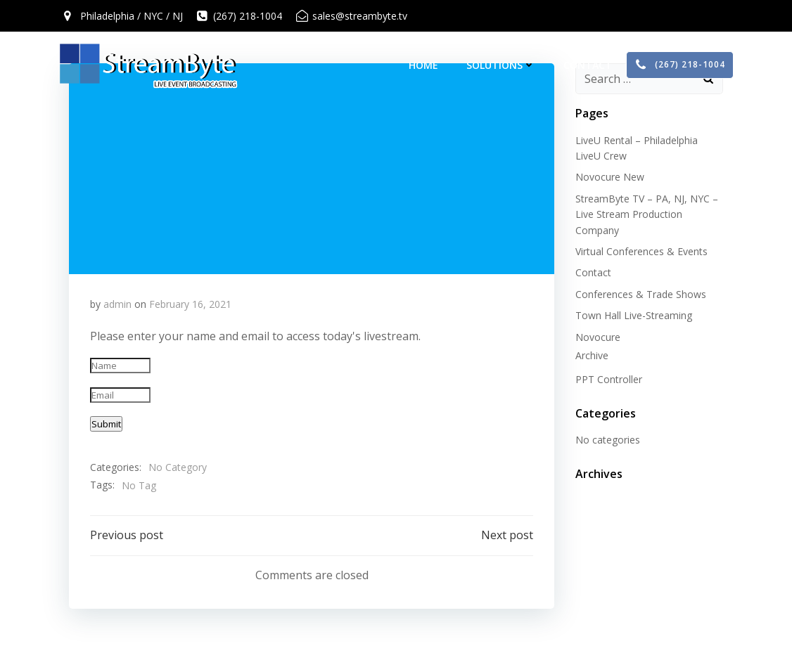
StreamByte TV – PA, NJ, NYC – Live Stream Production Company (647, 214)
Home (423, 65)
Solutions (501, 65)
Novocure (598, 337)
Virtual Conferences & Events (641, 251)
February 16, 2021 (190, 304)
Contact (588, 65)
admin (117, 304)
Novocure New (610, 177)
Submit (106, 424)
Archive (592, 355)
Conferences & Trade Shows (641, 294)
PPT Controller (609, 379)
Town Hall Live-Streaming (634, 315)
